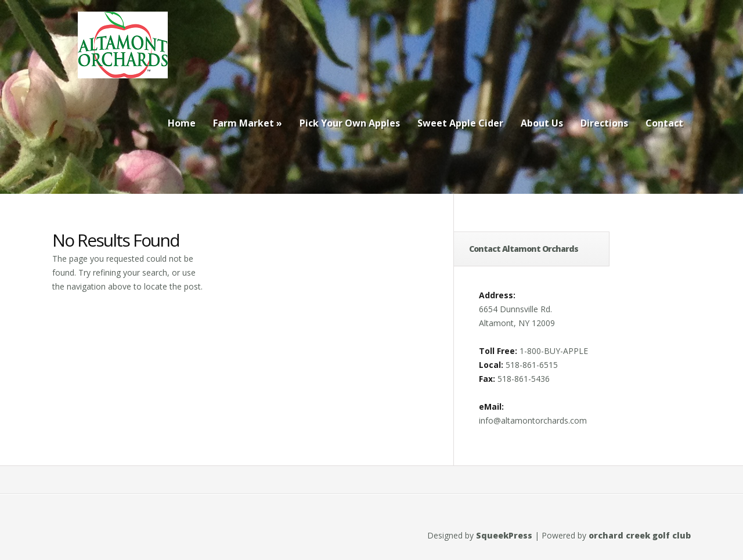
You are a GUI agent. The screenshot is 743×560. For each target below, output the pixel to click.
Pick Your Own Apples (350, 123)
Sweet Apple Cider (460, 123)
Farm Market (248, 123)
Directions (604, 123)
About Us (542, 123)
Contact (664, 123)
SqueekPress (504, 535)
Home (182, 123)
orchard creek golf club (640, 535)
